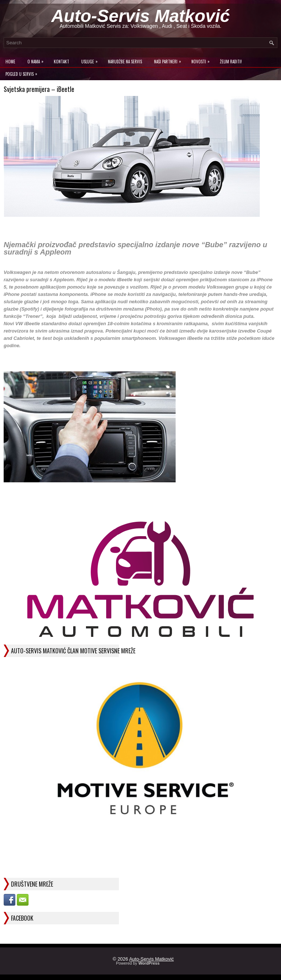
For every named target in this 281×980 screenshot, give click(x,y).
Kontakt (61, 62)
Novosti (202, 60)
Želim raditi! (231, 62)
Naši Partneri (169, 60)
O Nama (37, 60)
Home (10, 62)
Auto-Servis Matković (140, 16)
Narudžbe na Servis (125, 62)
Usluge (91, 60)
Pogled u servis (23, 72)
